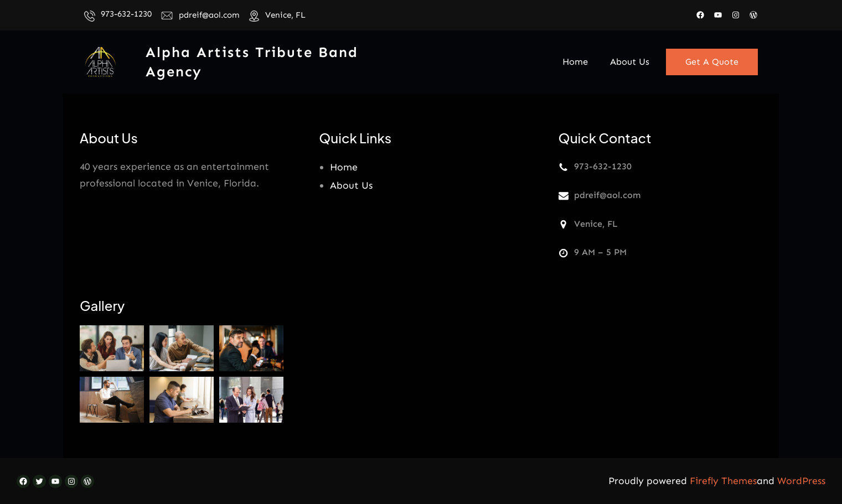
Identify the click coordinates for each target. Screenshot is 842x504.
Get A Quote (712, 62)
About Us (351, 185)
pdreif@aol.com (209, 15)
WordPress (801, 481)
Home (344, 167)
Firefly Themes (723, 481)
